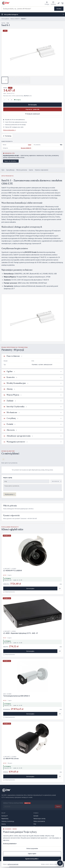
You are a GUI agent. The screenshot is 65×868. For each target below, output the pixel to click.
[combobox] (28, 9)
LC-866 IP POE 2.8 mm (11, 759)
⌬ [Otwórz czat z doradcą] (60, 863)
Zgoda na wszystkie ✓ (32, 859)
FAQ (35, 824)
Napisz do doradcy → (11, 161)
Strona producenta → (9, 130)
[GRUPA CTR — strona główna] (6, 3)
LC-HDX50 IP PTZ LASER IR (12, 571)
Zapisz (58, 806)
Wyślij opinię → (10, 494)
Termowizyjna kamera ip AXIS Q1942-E (16, 696)
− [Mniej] (5, 100)
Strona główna (5, 19)
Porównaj (7, 136)
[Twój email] (29, 806)
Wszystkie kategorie (32, 14)
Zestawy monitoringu (8, 821)
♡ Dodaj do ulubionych (32, 114)
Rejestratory (5, 819)
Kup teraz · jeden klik (32, 109)
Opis (3, 170)
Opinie (31, 170)
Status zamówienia (39, 821)
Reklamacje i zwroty (40, 819)
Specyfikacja (10, 170)
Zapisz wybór (32, 854)
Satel (30, 145)
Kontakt (36, 816)
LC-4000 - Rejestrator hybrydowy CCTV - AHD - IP (20, 633)
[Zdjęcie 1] (5, 80)
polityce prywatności (13, 864)
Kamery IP (4, 816)
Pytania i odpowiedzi (42, 170)
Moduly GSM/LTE (15, 19)
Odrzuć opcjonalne (32, 848)
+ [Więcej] (12, 100)
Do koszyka (32, 105)
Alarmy (4, 824)
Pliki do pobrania (22, 170)
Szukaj (59, 9)
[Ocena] (56, 481)
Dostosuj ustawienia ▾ (10, 844)
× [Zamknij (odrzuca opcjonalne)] (61, 829)
